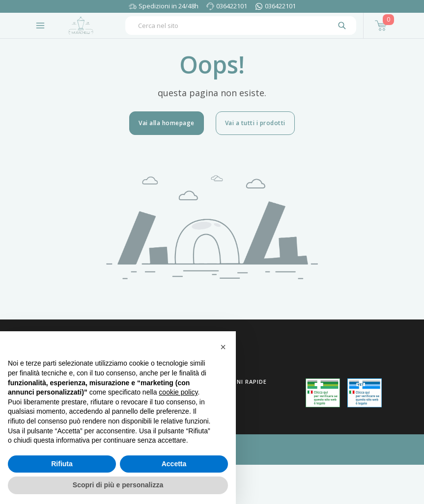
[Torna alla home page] (81, 26)
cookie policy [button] (178, 392)
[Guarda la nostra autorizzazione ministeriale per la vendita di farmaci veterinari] (365, 393)
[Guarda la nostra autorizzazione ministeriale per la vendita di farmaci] (323, 393)
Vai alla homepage (167, 123)
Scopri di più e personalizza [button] (118, 485)
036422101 (232, 6)
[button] (223, 347)
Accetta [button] (174, 464)
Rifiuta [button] (62, 464)
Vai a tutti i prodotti (255, 123)
